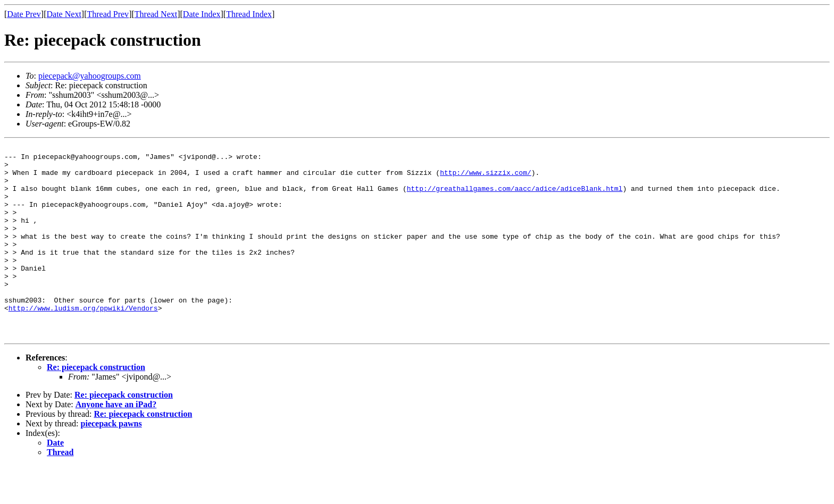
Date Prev (24, 14)
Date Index (202, 14)
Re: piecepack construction (96, 405)
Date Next (64, 14)
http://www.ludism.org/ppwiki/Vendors (83, 341)
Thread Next (156, 14)
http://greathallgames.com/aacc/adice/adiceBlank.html (515, 198)
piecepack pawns (111, 462)
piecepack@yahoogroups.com (90, 76)
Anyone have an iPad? (116, 443)
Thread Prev (108, 14)
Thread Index (249, 14)
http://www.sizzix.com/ (486, 179)
